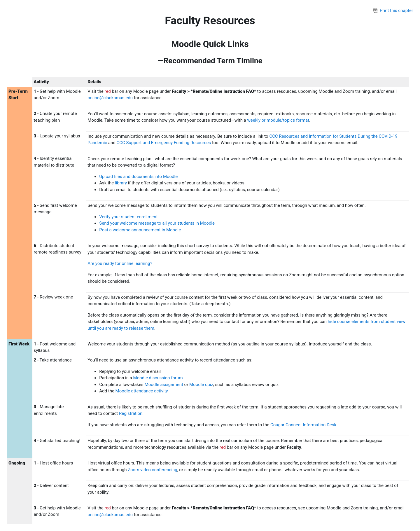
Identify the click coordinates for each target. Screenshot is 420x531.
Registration (131, 413)
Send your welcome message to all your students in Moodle (157, 223)
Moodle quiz (201, 385)
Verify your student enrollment (128, 217)
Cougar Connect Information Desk (303, 425)
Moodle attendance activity (142, 391)
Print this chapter (393, 11)
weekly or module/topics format (278, 120)
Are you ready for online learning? (120, 263)
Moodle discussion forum (159, 378)
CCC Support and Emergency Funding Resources (164, 143)
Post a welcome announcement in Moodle (140, 230)
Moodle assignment (164, 385)
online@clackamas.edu (110, 98)
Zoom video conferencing (153, 470)
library (121, 183)
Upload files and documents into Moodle (138, 177)
